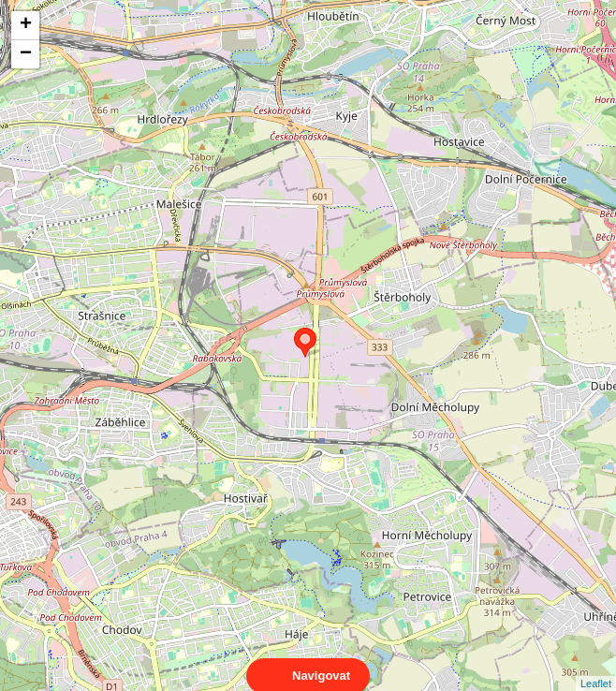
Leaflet (596, 667)
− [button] (26, 54)
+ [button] (26, 25)
